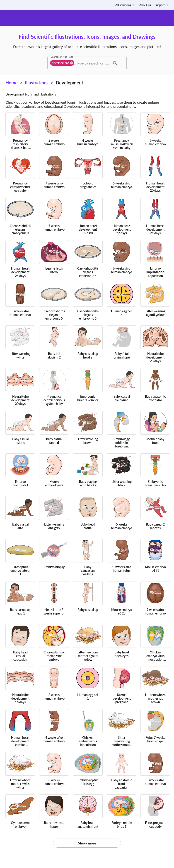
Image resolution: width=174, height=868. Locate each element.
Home (12, 83)
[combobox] (93, 63)
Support (162, 5)
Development (69, 83)
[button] (62, 63)
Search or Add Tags (62, 57)
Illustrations (37, 83)
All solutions (126, 5)
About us (145, 5)
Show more (87, 843)
